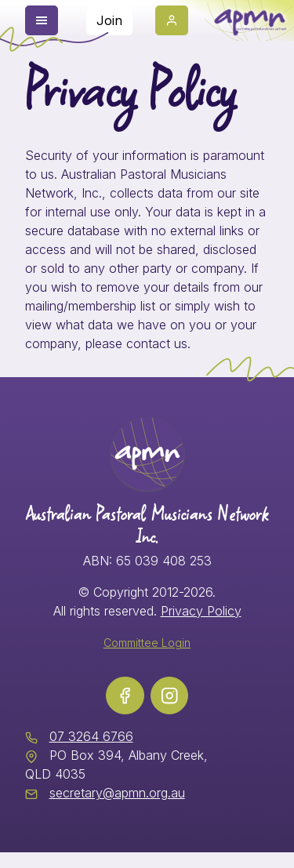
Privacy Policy (201, 611)
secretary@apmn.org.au (117, 793)
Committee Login (147, 643)
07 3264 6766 (91, 736)
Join (109, 20)
